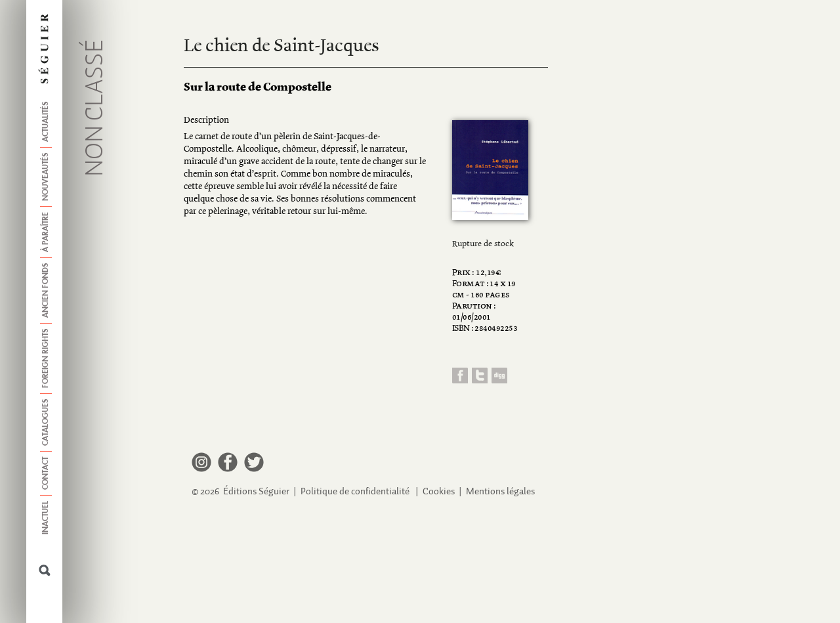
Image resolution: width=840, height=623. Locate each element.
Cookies (439, 491)
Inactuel (46, 518)
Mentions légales (500, 491)
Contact (46, 473)
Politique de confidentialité (355, 491)
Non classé (96, 108)
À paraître (46, 232)
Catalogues (46, 422)
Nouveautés (46, 177)
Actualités (46, 122)
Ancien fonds (46, 290)
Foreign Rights (46, 358)
